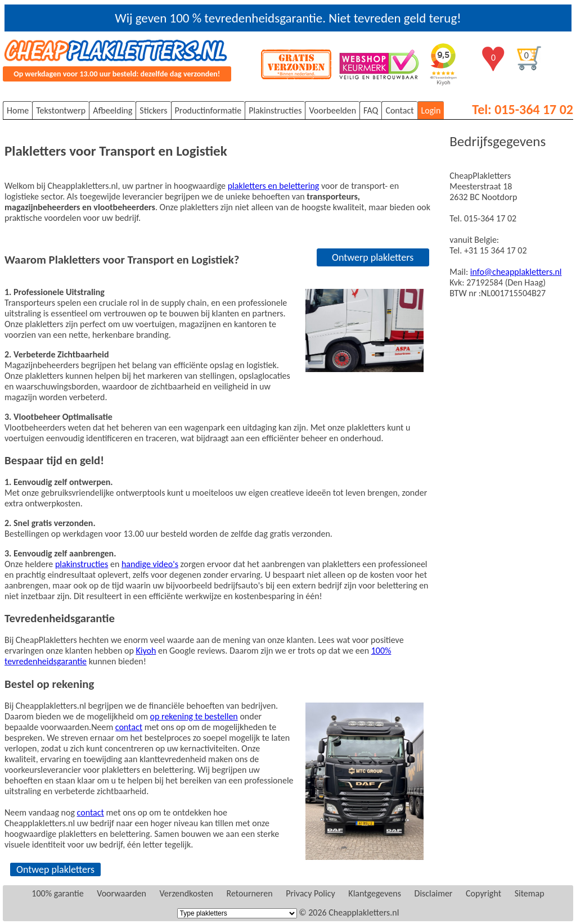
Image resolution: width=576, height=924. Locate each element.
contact (129, 727)
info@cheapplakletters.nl (516, 272)
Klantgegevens (375, 893)
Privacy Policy (310, 893)
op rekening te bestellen (194, 716)
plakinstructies (82, 564)
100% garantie (57, 893)
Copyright (483, 893)
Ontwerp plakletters (373, 257)
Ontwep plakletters (55, 869)
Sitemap (530, 893)
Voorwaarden (121, 893)
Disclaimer (434, 893)
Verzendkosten (186, 893)
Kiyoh (146, 651)
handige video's (150, 564)
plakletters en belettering (274, 186)
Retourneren (250, 893)
